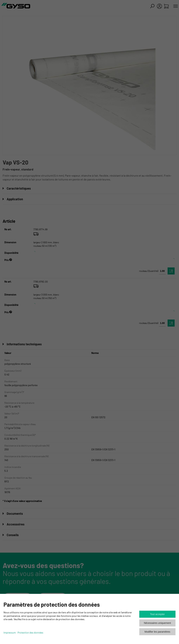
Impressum (10, 633)
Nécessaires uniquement (157, 623)
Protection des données (30, 633)
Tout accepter (157, 614)
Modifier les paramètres (157, 632)
